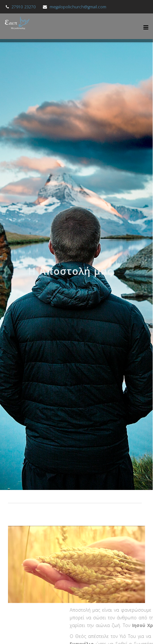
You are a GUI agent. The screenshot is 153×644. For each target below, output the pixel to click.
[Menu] (144, 26)
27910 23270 (24, 7)
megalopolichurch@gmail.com (78, 7)
